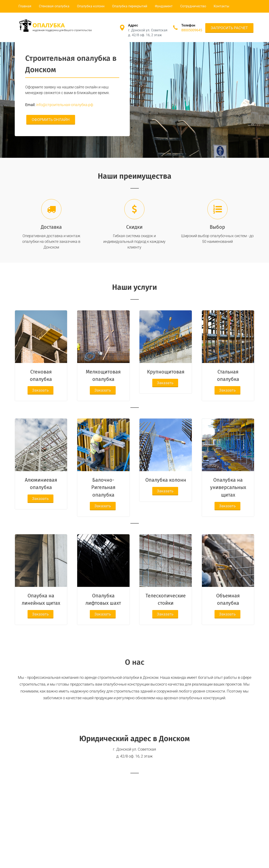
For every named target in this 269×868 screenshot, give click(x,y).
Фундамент (164, 6)
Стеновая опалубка (54, 6)
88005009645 (192, 30)
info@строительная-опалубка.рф (65, 105)
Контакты (221, 6)
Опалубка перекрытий (130, 6)
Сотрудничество (193, 6)
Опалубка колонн (91, 6)
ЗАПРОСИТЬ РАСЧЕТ (229, 28)
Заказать (40, 390)
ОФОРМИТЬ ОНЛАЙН (51, 120)
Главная (25, 6)
